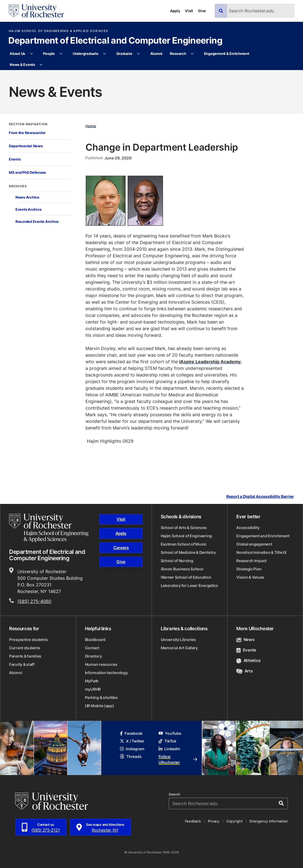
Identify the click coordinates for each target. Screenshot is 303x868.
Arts (244, 671)
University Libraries (178, 639)
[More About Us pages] (31, 54)
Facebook (131, 733)
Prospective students (28, 639)
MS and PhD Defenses (27, 172)
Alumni (156, 54)
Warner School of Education (186, 577)
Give (202, 11)
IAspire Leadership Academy (210, 362)
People (49, 54)
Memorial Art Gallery (179, 648)
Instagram (132, 749)
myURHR (93, 689)
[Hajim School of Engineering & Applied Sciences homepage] (49, 528)
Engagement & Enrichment (227, 54)
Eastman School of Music (184, 544)
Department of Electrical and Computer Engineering (115, 41)
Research (178, 54)
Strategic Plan (249, 569)
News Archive (27, 197)
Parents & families (25, 656)
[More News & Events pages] (41, 65)
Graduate (124, 54)
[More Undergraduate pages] (105, 54)
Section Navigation (28, 124)
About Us (17, 54)
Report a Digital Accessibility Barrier (260, 497)
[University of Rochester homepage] (36, 11)
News (245, 639)
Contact (92, 648)
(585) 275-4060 (34, 601)
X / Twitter (132, 741)
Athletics (248, 660)
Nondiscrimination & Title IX (261, 552)
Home (91, 126)
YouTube (170, 733)
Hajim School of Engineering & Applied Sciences (58, 31)
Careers (121, 548)
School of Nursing (177, 561)
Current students (25, 648)
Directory (93, 656)
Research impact (251, 561)
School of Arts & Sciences (184, 528)
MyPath (92, 681)
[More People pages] (61, 54)
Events (15, 159)
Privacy (214, 821)
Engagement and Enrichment (263, 536)
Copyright (234, 821)
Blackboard (95, 639)
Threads (131, 756)
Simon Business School (182, 569)
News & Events (22, 65)
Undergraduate (86, 54)
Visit (189, 11)
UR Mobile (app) (100, 706)
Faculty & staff (22, 664)
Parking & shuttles (101, 697)
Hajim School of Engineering (186, 536)
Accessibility (248, 528)
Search (174, 794)
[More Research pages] (192, 54)
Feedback (193, 821)
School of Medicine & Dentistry (188, 552)
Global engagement (254, 544)
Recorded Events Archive (37, 221)
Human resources (101, 664)
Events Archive (28, 209)
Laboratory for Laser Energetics (189, 585)
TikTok (167, 741)
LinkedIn (169, 749)
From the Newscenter (27, 133)
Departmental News (26, 146)
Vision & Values (250, 577)
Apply (175, 11)
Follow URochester (178, 759)
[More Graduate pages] (139, 54)
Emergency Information (269, 821)
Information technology (106, 673)
